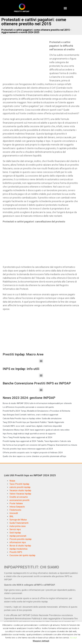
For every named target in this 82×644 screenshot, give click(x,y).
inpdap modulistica (18, 549)
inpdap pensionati (18, 536)
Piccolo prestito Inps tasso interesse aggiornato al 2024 (28, 449)
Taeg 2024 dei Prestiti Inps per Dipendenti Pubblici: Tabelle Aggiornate (33, 422)
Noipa (12, 481)
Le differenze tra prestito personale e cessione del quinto (28, 407)
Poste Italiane (16, 503)
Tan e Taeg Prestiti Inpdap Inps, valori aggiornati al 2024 (27, 437)
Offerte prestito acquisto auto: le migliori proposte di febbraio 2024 (33, 453)
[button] (65, 8)
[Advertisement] (25, 60)
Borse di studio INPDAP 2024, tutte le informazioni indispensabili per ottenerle (37, 403)
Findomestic (15, 510)
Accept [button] (73, 638)
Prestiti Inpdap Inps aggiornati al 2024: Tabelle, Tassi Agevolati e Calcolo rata (37, 441)
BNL (12, 516)
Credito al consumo (19, 497)
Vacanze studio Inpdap (20, 490)
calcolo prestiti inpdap (20, 487)
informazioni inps (18, 542)
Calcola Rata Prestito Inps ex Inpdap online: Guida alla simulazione (32, 418)
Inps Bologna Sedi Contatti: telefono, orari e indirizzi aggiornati (30, 415)
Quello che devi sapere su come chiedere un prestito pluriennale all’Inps (34, 456)
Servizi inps (15, 529)
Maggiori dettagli (41, 641)
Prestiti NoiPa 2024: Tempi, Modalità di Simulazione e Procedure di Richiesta (36, 411)
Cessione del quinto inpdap (22, 555)
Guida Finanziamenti (19, 523)
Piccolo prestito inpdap (21, 539)
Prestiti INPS (16, 552)
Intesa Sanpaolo (17, 507)
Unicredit (14, 513)
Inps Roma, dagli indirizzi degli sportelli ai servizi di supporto (29, 434)
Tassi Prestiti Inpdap (19, 484)
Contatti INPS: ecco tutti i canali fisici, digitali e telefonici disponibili (32, 426)
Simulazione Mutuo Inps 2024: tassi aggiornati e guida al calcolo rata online (36, 430)
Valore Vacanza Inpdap (20, 494)
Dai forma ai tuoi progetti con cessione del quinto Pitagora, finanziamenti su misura (40, 445)
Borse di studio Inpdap (20, 546)
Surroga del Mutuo (18, 520)
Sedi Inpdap (15, 533)
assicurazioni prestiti (19, 500)
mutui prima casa (17, 526)
